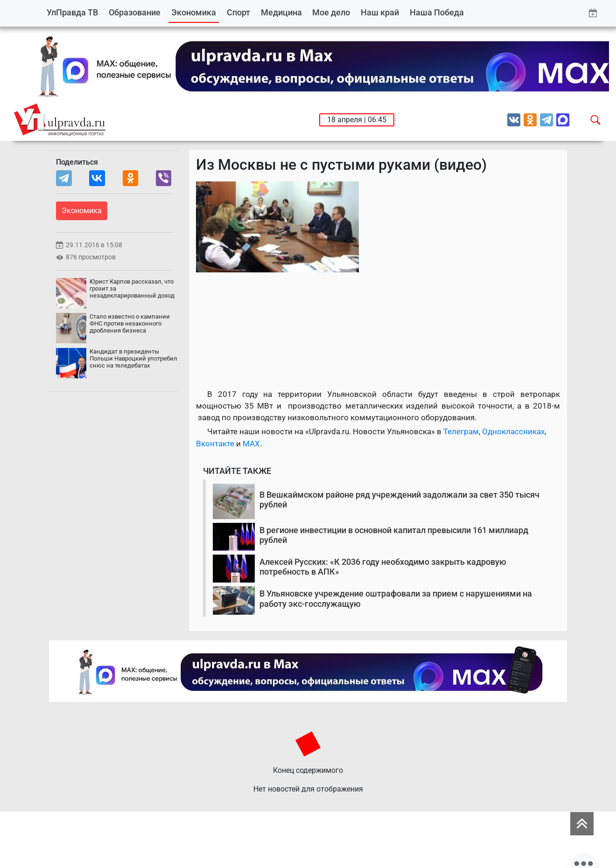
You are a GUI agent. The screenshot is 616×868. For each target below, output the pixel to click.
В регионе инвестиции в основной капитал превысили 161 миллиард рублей (394, 535)
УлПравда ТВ (72, 12)
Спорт (238, 12)
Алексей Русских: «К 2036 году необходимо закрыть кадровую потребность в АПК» (383, 567)
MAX (251, 444)
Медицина (281, 12)
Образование (135, 12)
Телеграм (461, 431)
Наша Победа (437, 12)
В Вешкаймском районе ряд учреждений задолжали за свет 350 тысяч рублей (399, 500)
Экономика (194, 12)
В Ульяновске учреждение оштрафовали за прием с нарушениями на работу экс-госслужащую (396, 599)
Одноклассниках (513, 431)
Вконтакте (215, 444)
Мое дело (331, 12)
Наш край (380, 12)
